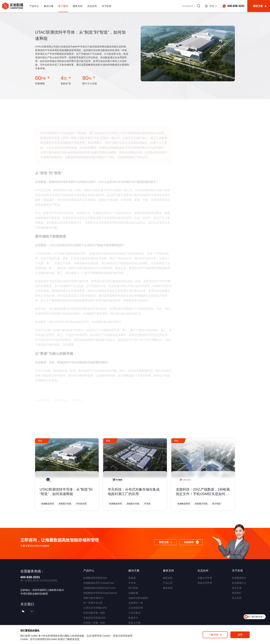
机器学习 (133, 618)
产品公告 (168, 583)
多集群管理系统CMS (94, 618)
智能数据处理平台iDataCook (99, 583)
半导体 (132, 583)
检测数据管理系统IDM (95, 578)
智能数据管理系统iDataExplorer (100, 593)
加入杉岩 (237, 598)
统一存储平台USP (93, 603)
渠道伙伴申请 (205, 583)
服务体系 (168, 578)
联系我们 (237, 593)
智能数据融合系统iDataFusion (99, 588)
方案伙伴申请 (205, 578)
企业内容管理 (136, 608)
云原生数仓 (134, 613)
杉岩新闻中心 (239, 583)
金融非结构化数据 (138, 598)
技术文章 (237, 588)
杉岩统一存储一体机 (94, 623)
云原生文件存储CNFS (95, 608)
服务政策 (168, 588)
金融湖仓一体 (136, 603)
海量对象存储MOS (93, 598)
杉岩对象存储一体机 (94, 613)
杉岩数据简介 (239, 578)
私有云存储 (134, 623)
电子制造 (133, 588)
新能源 (132, 578)
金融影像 (133, 593)
